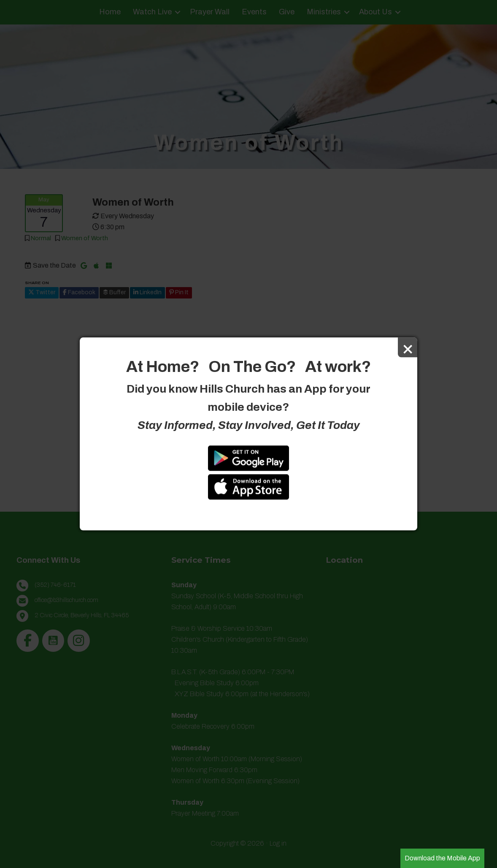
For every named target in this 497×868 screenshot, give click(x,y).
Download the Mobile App (442, 858)
